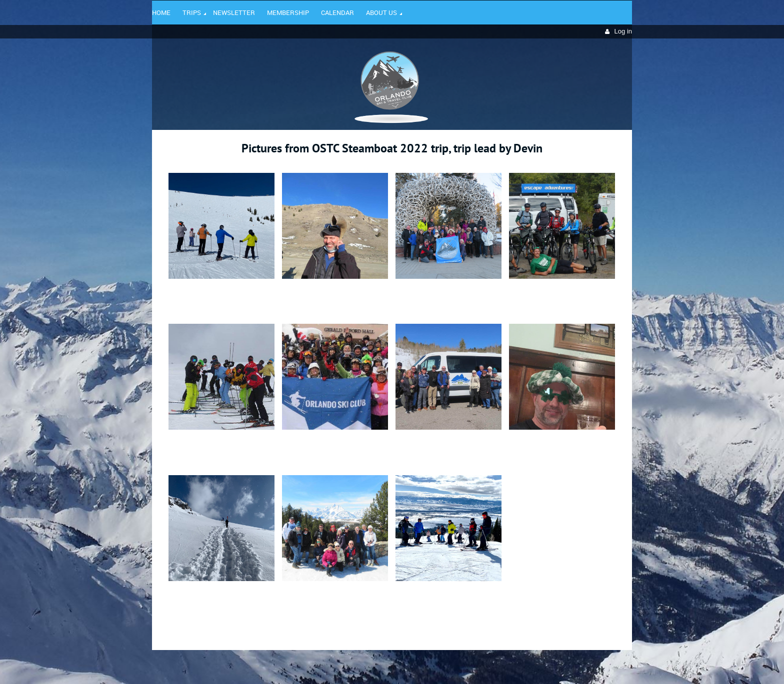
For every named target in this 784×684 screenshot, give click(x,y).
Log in (623, 31)
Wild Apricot (545, 665)
